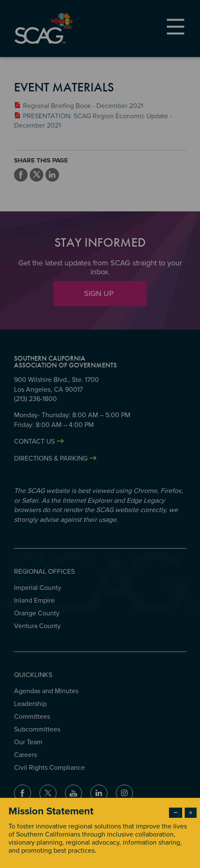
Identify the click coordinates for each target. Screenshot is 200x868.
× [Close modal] (191, 813)
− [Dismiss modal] (176, 813)
